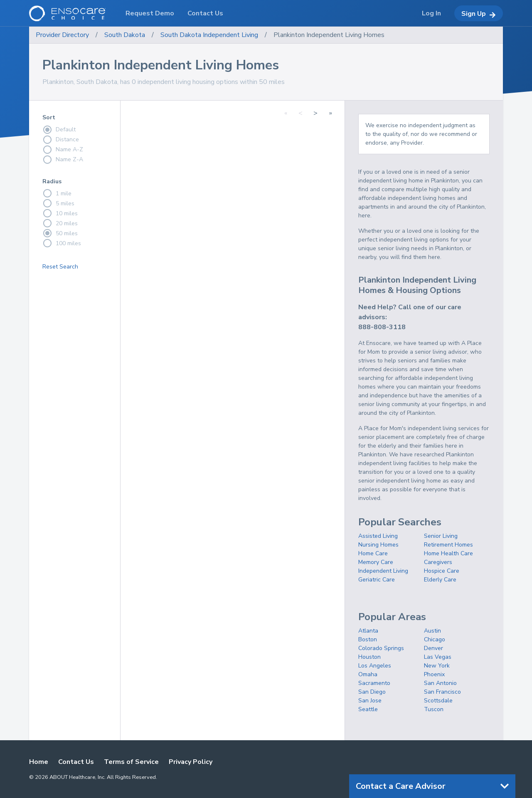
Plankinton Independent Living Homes (329, 35)
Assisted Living (378, 536)
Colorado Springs (381, 648)
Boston (368, 639)
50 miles (60, 233)
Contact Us (76, 762)
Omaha (368, 674)
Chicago (435, 639)
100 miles (62, 243)
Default (59, 130)
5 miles (58, 203)
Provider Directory (62, 35)
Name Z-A (63, 160)
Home (39, 762)
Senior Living (441, 536)
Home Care (373, 553)
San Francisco (442, 692)
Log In (431, 13)
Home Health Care (448, 553)
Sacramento (374, 683)
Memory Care (376, 562)
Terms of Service (131, 762)
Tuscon (434, 709)
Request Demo (150, 13)
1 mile (57, 193)
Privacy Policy (191, 762)
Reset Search (60, 267)
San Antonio (440, 683)
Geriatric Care (377, 580)
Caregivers (438, 562)
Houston (369, 657)
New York (437, 666)
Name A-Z (63, 150)
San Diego (372, 692)
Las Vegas (438, 657)
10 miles (60, 213)
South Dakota (125, 35)
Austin (432, 631)
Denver (433, 648)
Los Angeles (375, 666)
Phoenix (434, 674)
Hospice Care (442, 571)
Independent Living (383, 571)
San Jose (370, 701)
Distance (61, 140)
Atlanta (368, 631)
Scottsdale (438, 701)
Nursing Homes (378, 545)
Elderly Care (440, 580)
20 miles (60, 223)
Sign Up (479, 14)
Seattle (368, 709)
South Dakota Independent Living (209, 35)
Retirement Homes (448, 545)
